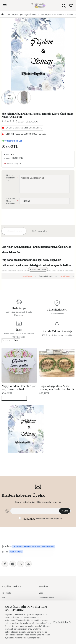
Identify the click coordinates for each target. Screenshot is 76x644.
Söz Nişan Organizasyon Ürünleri (23, 14)
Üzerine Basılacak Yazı (11, 178)
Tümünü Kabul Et (62, 622)
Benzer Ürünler (11, 340)
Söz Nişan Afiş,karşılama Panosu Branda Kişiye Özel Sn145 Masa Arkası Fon (25, 458)
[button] (38, 269)
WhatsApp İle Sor (12, 141)
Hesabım (44, 587)
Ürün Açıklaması (14, 231)
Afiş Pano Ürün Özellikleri (11, 201)
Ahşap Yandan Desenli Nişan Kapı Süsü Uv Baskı (19, 388)
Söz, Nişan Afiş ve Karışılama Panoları (57, 14)
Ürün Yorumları (40, 231)
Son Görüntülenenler (14, 398)
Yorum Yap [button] (32, 121)
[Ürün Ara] (64, 6)
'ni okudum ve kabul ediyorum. (40, 518)
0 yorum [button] (20, 121)
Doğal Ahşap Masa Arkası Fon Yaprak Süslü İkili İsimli (57, 388)
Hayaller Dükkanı (11, 587)
